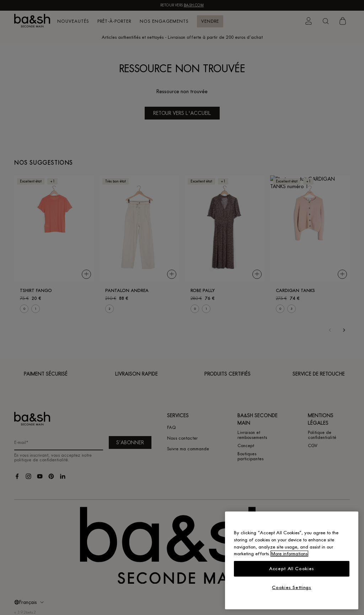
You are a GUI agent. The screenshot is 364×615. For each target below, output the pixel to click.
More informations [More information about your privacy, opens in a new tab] (289, 554)
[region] (292, 560)
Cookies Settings (292, 587)
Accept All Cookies (292, 569)
